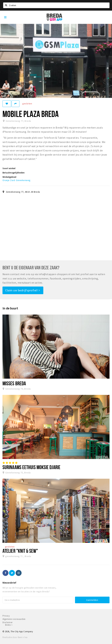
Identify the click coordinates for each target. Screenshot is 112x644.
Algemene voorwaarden (14, 619)
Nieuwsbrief (9, 583)
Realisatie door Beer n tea (15, 637)
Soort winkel (9, 168)
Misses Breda (14, 383)
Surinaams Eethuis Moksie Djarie (31, 467)
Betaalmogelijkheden (14, 173)
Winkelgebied (9, 177)
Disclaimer (8, 622)
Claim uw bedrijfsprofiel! (22, 290)
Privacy (6, 616)
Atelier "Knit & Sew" (20, 551)
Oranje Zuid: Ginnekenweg (17, 180)
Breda (9, 625)
